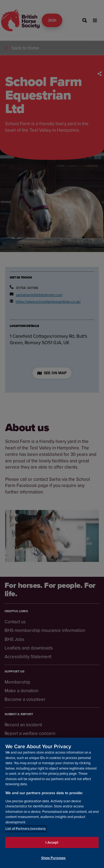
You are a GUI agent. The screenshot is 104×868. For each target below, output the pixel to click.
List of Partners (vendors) (26, 829)
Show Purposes (53, 858)
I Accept (52, 842)
